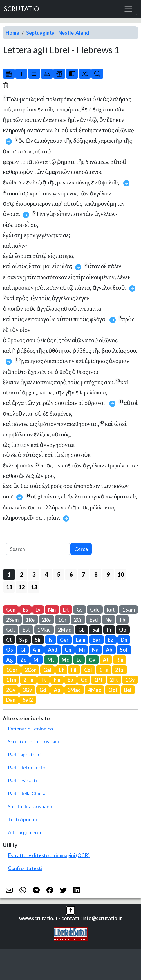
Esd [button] (94, 620)
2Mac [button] (64, 630)
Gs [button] (80, 610)
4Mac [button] (95, 690)
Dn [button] (124, 640)
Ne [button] (108, 620)
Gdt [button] (11, 630)
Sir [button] (38, 640)
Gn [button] (68, 650)
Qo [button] (123, 630)
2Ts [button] (119, 670)
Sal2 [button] (28, 700)
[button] (71, 910)
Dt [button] (66, 610)
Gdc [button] (95, 610)
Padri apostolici (25, 754)
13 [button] (34, 587)
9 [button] (108, 574)
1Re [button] (30, 620)
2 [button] (22, 574)
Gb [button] (81, 630)
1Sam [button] (129, 610)
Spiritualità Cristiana (30, 806)
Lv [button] (38, 610)
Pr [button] (109, 630)
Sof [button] (124, 650)
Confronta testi (25, 868)
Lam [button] (81, 640)
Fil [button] (74, 670)
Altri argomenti (24, 832)
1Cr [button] (62, 620)
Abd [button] (53, 650)
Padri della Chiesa (27, 793)
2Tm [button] (28, 680)
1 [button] (9, 574)
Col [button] (88, 670)
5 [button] (59, 574)
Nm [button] (52, 610)
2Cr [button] (78, 620)
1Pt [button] (98, 680)
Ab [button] (109, 650)
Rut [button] (111, 610)
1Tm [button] (11, 680)
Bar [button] (97, 640)
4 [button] (46, 574)
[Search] (38, 549)
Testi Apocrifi (23, 819)
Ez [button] (110, 640)
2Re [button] (46, 620)
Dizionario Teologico (30, 729)
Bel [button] (128, 690)
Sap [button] (23, 640)
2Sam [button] (12, 620)
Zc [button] (23, 660)
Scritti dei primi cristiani (33, 741)
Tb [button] (122, 620)
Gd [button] (43, 690)
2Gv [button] (11, 690)
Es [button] (25, 610)
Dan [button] (11, 700)
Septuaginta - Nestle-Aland (58, 33)
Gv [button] (92, 660)
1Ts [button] (104, 670)
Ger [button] (64, 640)
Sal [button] (96, 630)
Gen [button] (11, 610)
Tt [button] (43, 680)
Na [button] (95, 650)
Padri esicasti (22, 780)
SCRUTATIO (22, 9)
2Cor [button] (30, 670)
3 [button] (34, 574)
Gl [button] (23, 650)
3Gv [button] (27, 690)
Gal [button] (47, 670)
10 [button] (121, 574)
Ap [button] (57, 690)
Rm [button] (120, 660)
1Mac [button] (44, 630)
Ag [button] (10, 660)
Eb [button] (70, 680)
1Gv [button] (130, 680)
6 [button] (71, 574)
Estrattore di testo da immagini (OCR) (49, 855)
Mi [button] (82, 650)
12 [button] (22, 587)
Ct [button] (9, 640)
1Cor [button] (12, 670)
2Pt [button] (114, 680)
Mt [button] (51, 660)
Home (12, 33)
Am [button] (36, 650)
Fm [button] (57, 680)
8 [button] (96, 574)
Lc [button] (79, 660)
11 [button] (9, 587)
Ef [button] (61, 670)
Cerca (81, 549)
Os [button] (10, 650)
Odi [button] (113, 690)
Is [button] (51, 640)
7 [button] (83, 574)
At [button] (106, 660)
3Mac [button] (74, 690)
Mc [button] (65, 660)
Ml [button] (37, 660)
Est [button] (26, 630)
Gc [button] (84, 680)
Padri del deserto (27, 767)
